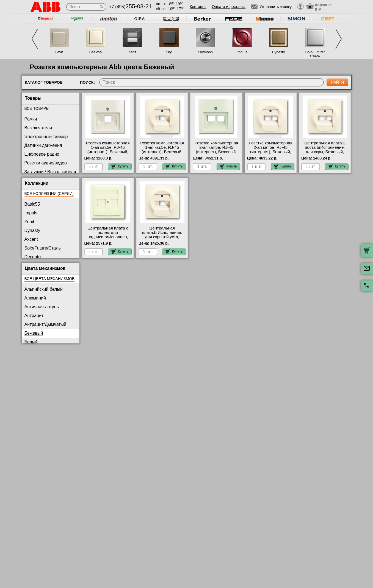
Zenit (132, 52)
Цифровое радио (42, 154)
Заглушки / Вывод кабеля (50, 172)
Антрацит (34, 316)
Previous (35, 39)
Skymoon (205, 52)
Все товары (37, 108)
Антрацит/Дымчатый (45, 324)
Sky (169, 52)
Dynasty (279, 52)
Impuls (242, 52)
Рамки (31, 119)
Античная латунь (42, 307)
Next (339, 39)
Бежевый (34, 333)
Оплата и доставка (229, 7)
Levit (59, 52)
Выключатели (38, 128)
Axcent (31, 239)
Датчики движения (43, 145)
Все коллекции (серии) (49, 194)
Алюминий (35, 298)
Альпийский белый (44, 289)
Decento (33, 257)
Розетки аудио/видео (46, 163)
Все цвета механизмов (50, 279)
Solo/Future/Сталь (315, 54)
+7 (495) (131, 7)
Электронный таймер (46, 137)
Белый (31, 342)
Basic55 (96, 52)
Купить (120, 166)
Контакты (198, 7)
